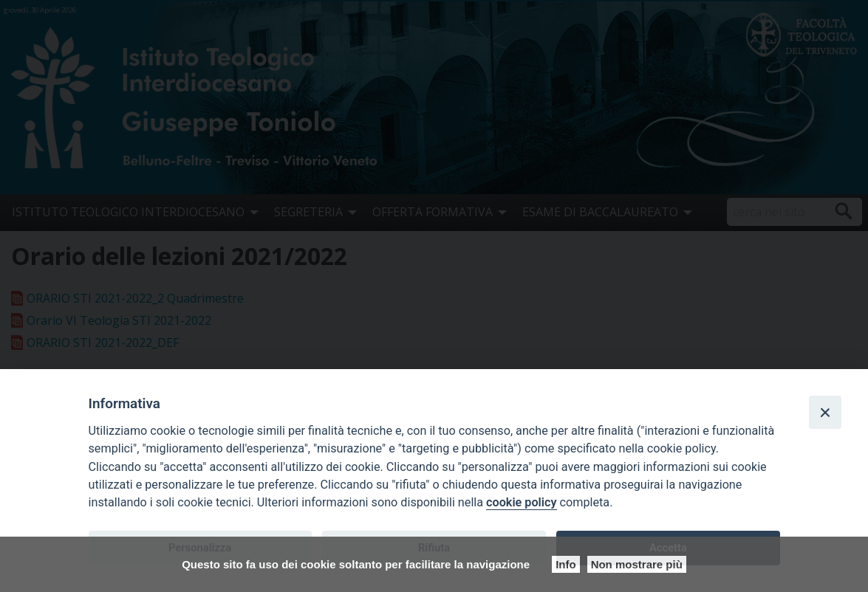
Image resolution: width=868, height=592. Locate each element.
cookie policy (521, 502)
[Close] (825, 412)
